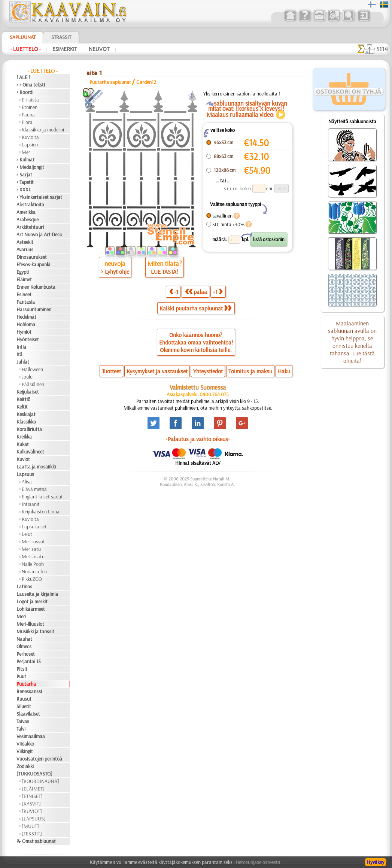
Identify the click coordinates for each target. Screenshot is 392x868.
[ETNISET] (32, 796)
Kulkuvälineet (30, 452)
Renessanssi (29, 691)
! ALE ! (23, 77)
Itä (19, 354)
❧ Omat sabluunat (36, 841)
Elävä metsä (34, 489)
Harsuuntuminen (34, 309)
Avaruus (25, 249)
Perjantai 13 (29, 661)
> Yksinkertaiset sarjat (39, 197)
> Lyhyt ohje (115, 271)
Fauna (28, 115)
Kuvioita (30, 137)
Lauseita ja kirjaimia (37, 594)
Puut (21, 676)
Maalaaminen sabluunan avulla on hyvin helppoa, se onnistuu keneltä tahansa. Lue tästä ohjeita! (352, 342)
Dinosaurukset (32, 257)
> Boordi (25, 92)
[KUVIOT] (32, 811)
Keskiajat (26, 414)
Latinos (24, 586)
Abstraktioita (30, 204)
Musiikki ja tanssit (35, 631)
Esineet (24, 294)
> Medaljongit (30, 167)
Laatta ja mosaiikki (36, 467)
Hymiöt (24, 332)
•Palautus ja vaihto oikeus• (198, 439)
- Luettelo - (26, 49)
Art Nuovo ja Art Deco (39, 234)
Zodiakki (25, 766)
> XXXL (24, 189)
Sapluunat (23, 37)
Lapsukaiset (34, 526)
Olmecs (24, 646)
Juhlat (23, 362)
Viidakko (25, 744)
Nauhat (24, 639)
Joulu (27, 377)
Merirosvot (33, 541)
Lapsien (30, 145)
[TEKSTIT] (32, 834)
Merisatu (31, 549)
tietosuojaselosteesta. (259, 862)
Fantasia (26, 302)
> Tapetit (25, 182)
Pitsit (22, 669)
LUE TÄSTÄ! (164, 271)
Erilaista (30, 100)
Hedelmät (26, 317)
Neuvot (99, 49)
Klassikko (26, 422)
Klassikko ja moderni (43, 130)
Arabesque (28, 219)
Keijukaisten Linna (41, 512)
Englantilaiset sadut (42, 497)
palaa (196, 292)
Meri (27, 152)
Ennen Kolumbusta (36, 287)
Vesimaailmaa (31, 736)
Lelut (27, 534)
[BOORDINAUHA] (40, 781)
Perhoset (26, 654)
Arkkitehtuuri (30, 227)
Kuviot (23, 459)
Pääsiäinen (33, 384)
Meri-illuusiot (30, 624)
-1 (174, 292)
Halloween (32, 369)
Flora (27, 122)
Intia (21, 347)
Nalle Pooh (33, 564)
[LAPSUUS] (34, 819)
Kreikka (24, 437)
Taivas (23, 721)
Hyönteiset (28, 339)
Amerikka (26, 212)
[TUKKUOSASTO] (34, 774)
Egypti (23, 272)
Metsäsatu (33, 556)
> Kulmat (25, 160)
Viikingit (25, 751)
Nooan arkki (34, 571)
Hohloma (26, 324)
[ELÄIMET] (33, 789)
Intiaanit (31, 504)
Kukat (23, 444)
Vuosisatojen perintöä (39, 759)
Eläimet (24, 279)
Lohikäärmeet (31, 609)
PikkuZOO (32, 579)
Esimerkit (65, 49)
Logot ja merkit (32, 601)
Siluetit (24, 706)
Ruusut (24, 699)
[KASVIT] (31, 804)
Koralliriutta (29, 429)
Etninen (30, 107)
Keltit (22, 407)
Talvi (21, 729)
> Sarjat (24, 174)
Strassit (61, 37)
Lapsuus (25, 474)
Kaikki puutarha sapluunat (195, 308)
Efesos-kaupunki (33, 264)
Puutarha (26, 684)
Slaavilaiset (28, 714)
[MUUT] (30, 826)
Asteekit (25, 242)
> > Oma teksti (31, 85)
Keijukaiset (28, 392)
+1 (218, 292)
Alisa (27, 482)
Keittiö (23, 399)
